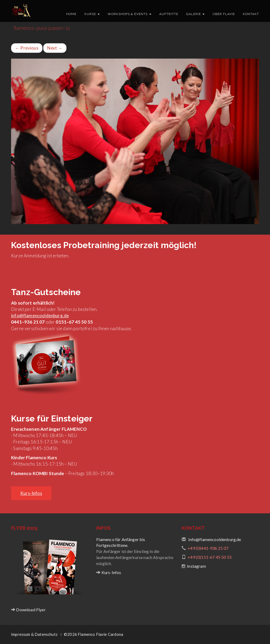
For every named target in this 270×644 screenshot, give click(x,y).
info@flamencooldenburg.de (40, 316)
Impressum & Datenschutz (34, 634)
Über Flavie (224, 14)
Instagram (196, 566)
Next (55, 48)
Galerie (195, 14)
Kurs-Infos (111, 572)
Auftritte (169, 14)
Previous (27, 48)
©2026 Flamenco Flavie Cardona (93, 634)
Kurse (92, 14)
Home (71, 14)
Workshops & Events (129, 14)
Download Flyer (30, 610)
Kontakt (251, 14)
